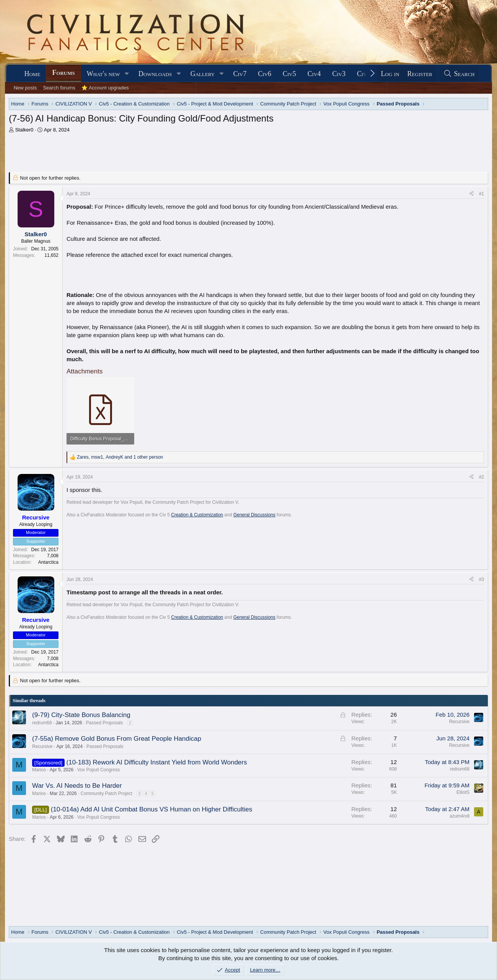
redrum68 (42, 723)
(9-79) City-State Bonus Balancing (81, 715)
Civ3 (339, 74)
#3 (482, 579)
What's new (103, 74)
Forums (63, 73)
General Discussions (254, 515)
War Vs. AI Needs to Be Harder (77, 786)
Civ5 (289, 74)
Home (32, 74)
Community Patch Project (106, 793)
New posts (25, 88)
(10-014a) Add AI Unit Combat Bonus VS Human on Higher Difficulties (152, 809)
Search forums (59, 88)
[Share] (471, 194)
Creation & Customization (197, 515)
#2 (482, 477)
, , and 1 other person (120, 457)
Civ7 (240, 74)
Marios (39, 770)
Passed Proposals (105, 723)
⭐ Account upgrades (105, 88)
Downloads (155, 74)
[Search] (459, 74)
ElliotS (463, 792)
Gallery (203, 74)
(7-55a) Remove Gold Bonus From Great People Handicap (117, 739)
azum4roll (460, 816)
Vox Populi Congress (98, 770)
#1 (482, 194)
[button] (127, 74)
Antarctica (48, 562)
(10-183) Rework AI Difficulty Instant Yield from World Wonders (157, 762)
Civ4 (314, 74)
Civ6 (265, 74)
